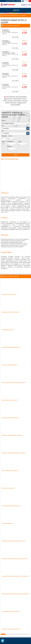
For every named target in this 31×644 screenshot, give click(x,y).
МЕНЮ (15, 11)
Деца (20, 142)
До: (3, 131)
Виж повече (15, 37)
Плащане (18, 1)
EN (30, 1)
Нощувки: (4, 136)
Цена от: (25, 32)
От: (3, 126)
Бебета (9, 147)
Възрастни (10, 142)
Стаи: (10, 136)
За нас (8, 1)
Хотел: (4, 121)
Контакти (13, 1)
